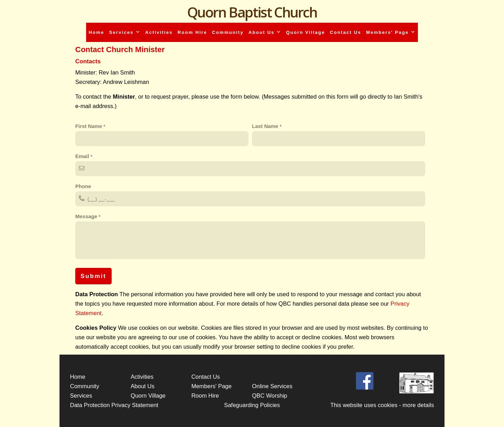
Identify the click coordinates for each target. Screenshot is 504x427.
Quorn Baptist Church (252, 12)
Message (87, 216)
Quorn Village (305, 32)
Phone (83, 186)
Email (83, 156)
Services (125, 32)
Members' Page (391, 32)
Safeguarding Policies (252, 405)
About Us (265, 32)
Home (96, 32)
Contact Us (346, 32)
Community (228, 32)
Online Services (272, 386)
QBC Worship (270, 396)
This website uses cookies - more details (382, 405)
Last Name (266, 126)
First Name (89, 126)
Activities (159, 32)
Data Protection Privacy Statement (114, 405)
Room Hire (192, 32)
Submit (93, 276)
